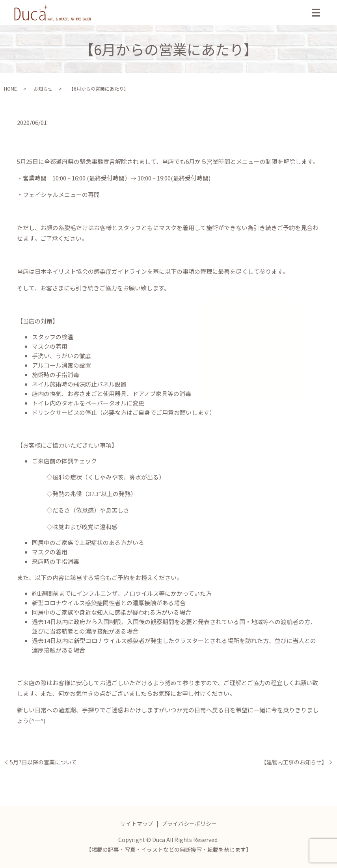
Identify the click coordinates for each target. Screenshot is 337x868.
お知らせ (43, 88)
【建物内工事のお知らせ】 (294, 762)
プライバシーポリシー (189, 823)
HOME (10, 88)
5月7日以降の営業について (43, 762)
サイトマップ (137, 823)
